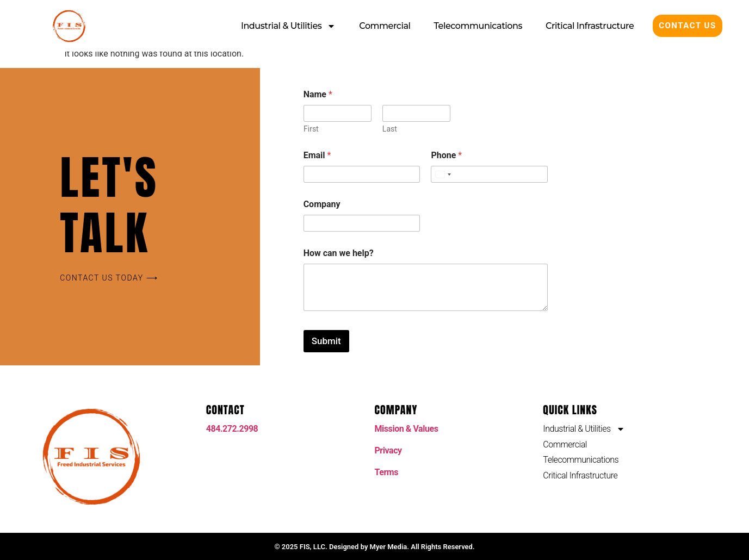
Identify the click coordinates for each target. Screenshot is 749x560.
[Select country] (443, 174)
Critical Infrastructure (590, 26)
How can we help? (339, 253)
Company (322, 204)
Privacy (388, 450)
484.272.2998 (232, 429)
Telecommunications (478, 26)
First (311, 129)
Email (317, 155)
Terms (387, 472)
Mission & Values (407, 429)
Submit (326, 341)
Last (389, 129)
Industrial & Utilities (288, 26)
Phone (446, 155)
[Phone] (489, 174)
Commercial (385, 26)
